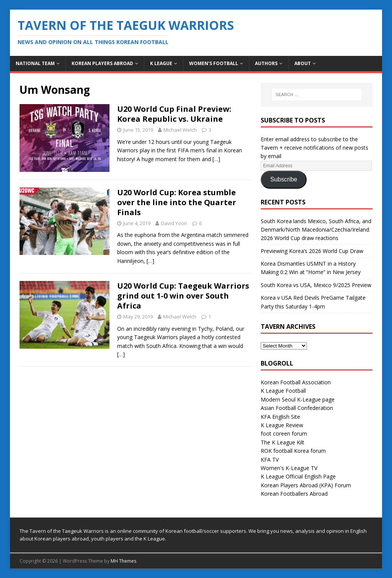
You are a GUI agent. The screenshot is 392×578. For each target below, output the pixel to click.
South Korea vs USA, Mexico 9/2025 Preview (316, 285)
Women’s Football (214, 63)
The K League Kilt (283, 442)
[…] (216, 159)
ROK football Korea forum (293, 451)
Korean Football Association (296, 382)
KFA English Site (280, 417)
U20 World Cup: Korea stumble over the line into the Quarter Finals (177, 202)
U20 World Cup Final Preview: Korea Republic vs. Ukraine (174, 114)
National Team (35, 63)
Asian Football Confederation (297, 408)
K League (161, 63)
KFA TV (270, 460)
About (303, 63)
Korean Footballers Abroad (294, 494)
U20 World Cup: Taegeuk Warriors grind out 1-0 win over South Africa (183, 296)
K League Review (282, 425)
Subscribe (284, 179)
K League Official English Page (298, 476)
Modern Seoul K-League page (298, 399)
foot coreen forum (284, 433)
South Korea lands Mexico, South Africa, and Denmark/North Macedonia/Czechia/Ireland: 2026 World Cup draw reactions (316, 230)
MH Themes (123, 561)
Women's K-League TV (289, 468)
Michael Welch (180, 130)
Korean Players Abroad (102, 63)
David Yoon (174, 223)
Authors (266, 63)
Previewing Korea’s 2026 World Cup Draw (312, 251)
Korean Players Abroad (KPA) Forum (306, 485)
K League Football (283, 391)
